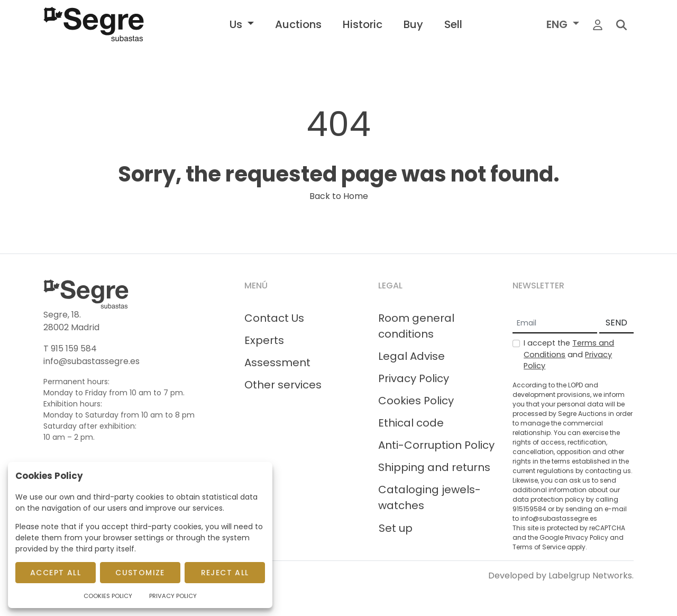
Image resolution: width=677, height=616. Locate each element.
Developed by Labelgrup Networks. (561, 576)
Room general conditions (416, 326)
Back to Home (339, 196)
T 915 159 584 (70, 348)
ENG (558, 24)
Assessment (277, 363)
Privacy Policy (414, 378)
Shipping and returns (434, 467)
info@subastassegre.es (92, 361)
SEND (616, 323)
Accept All (56, 573)
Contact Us (274, 318)
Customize (140, 573)
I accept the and (569, 354)
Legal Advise (411, 356)
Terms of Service (539, 547)
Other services (283, 385)
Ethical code (411, 423)
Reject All (225, 573)
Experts (264, 340)
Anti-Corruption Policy (436, 445)
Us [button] (237, 24)
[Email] (555, 323)
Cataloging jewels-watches (429, 497)
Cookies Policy (416, 401)
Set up (396, 528)
